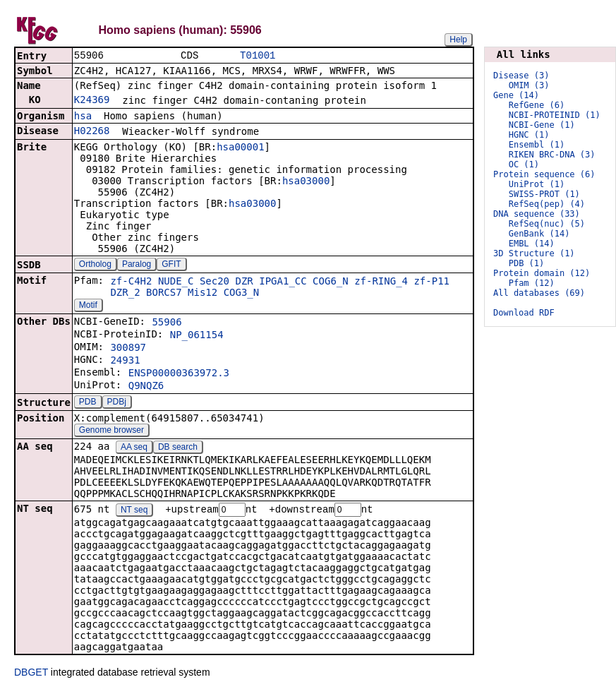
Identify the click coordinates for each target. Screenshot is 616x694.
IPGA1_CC (283, 282)
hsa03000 (306, 182)
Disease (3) (521, 76)
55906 (167, 323)
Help (458, 40)
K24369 (92, 101)
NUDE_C (176, 282)
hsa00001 (240, 148)
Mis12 (203, 294)
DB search (178, 448)
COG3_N (242, 294)
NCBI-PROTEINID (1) (555, 115)
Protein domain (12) (542, 273)
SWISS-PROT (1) (544, 194)
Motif (88, 306)
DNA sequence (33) (537, 214)
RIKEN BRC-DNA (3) (552, 155)
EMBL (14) (532, 244)
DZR (244, 282)
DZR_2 (125, 294)
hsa (83, 117)
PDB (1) (527, 263)
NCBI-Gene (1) (542, 125)
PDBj (117, 403)
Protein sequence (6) (544, 174)
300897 (128, 349)
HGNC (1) (529, 135)
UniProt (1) (537, 184)
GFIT (171, 265)
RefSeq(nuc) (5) (547, 224)
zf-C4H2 (131, 282)
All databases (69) (539, 293)
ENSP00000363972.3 (179, 374)
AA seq (134, 448)
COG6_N (331, 282)
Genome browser (111, 431)
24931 (125, 361)
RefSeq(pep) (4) (547, 204)
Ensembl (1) (537, 145)
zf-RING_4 (381, 282)
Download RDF (524, 313)
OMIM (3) (529, 85)
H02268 (92, 132)
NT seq (134, 512)
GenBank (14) (539, 234)
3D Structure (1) (534, 253)
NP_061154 (197, 336)
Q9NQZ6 (146, 387)
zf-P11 (431, 282)
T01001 (258, 56)
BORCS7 (164, 294)
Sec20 (215, 282)
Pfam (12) (532, 283)
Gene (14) (516, 95)
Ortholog (95, 265)
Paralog (137, 265)
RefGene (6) (537, 105)
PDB (88, 403)
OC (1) (524, 164)
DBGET (31, 674)
